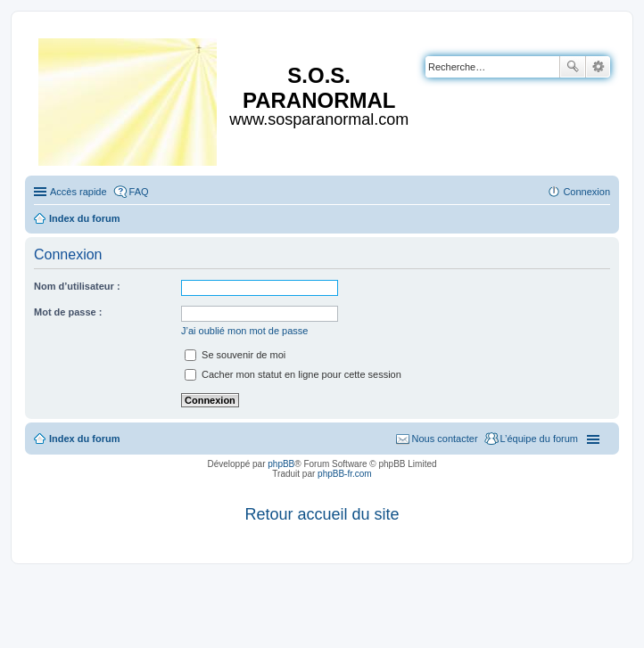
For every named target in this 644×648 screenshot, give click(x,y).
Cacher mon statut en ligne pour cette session (293, 374)
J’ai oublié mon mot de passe (244, 331)
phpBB (281, 464)
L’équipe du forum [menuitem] (539, 439)
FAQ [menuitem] (139, 192)
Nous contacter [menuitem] (445, 439)
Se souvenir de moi (235, 355)
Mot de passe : (68, 312)
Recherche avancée (598, 67)
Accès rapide (78, 192)
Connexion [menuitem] (586, 192)
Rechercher (573, 67)
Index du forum (84, 439)
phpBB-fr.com (345, 474)
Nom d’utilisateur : (77, 286)
